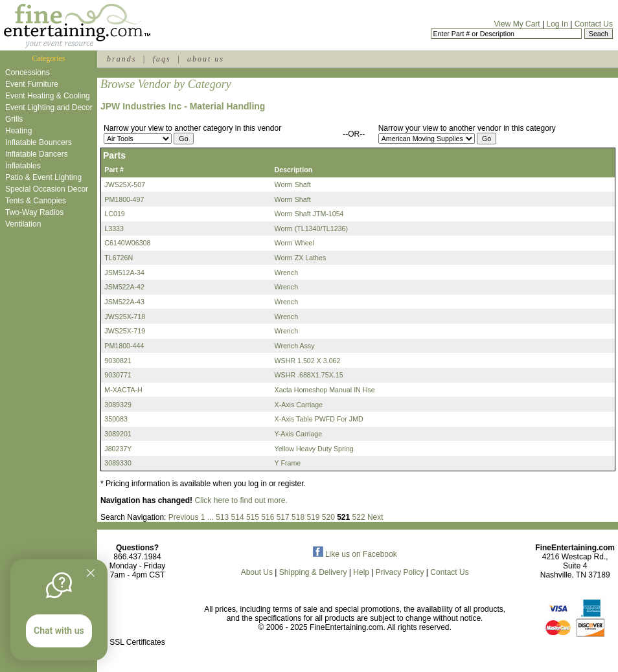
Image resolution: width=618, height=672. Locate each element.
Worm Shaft (293, 185)
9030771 (118, 375)
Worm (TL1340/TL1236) (312, 229)
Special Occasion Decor (47, 189)
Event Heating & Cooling (48, 96)
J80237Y (118, 449)
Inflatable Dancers (37, 154)
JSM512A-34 (124, 273)
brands (121, 59)
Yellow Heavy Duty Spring (314, 449)
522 (359, 517)
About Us (257, 572)
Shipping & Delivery (313, 572)
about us (206, 59)
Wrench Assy (295, 346)
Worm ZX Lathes (301, 258)
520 (328, 517)
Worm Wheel (294, 243)
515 (253, 517)
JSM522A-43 (124, 302)
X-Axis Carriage (299, 405)
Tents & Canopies (36, 201)
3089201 (118, 434)
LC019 (114, 214)
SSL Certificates (137, 642)
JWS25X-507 (125, 185)
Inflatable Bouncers (39, 142)
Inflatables (23, 166)
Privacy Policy (400, 572)
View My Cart (517, 24)
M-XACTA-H (123, 390)
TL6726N (119, 258)
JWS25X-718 (125, 317)
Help (361, 572)
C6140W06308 (127, 243)
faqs (162, 59)
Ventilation (23, 224)
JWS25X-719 (125, 331)
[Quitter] (91, 573)
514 (238, 517)
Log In (557, 24)
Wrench (287, 273)
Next (375, 517)
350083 (116, 419)
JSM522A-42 (124, 287)
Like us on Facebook (355, 554)
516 (268, 517)
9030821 (118, 361)
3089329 (118, 405)
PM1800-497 (124, 199)
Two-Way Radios (34, 212)
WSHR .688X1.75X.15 (309, 375)
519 (313, 517)
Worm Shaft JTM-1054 (309, 214)
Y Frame (288, 463)
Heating (18, 131)
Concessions (28, 73)
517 (283, 517)
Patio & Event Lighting (43, 177)
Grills (14, 119)
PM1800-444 (124, 346)
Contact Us (594, 24)
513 (222, 517)
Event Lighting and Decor (49, 107)
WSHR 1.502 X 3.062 (308, 361)
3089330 (118, 463)
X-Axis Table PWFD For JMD (319, 419)
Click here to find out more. (241, 500)
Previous (184, 517)
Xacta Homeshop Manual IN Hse (325, 390)
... (211, 517)
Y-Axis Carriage (299, 434)
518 (298, 517)
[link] (137, 615)
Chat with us (59, 631)
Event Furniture (32, 84)
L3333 (114, 229)
